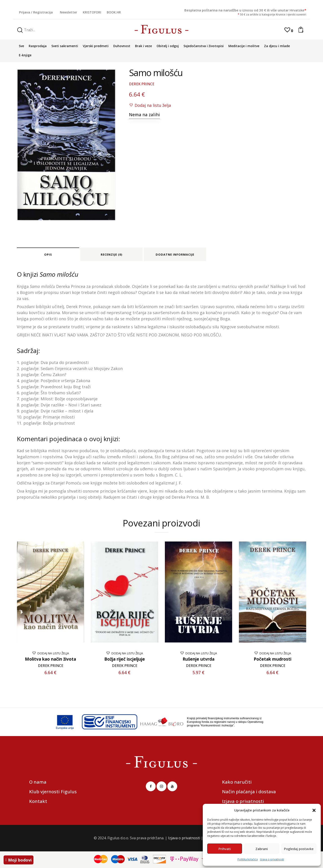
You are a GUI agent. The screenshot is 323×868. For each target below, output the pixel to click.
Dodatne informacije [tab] (175, 254)
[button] (314, 810)
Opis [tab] (48, 254)
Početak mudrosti (273, 659)
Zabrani (262, 849)
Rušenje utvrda (199, 659)
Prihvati (225, 849)
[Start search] (20, 30)
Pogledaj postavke (299, 849)
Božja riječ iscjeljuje (125, 659)
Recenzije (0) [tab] (111, 254)
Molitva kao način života (50, 659)
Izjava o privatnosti (272, 859)
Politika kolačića (248, 859)
